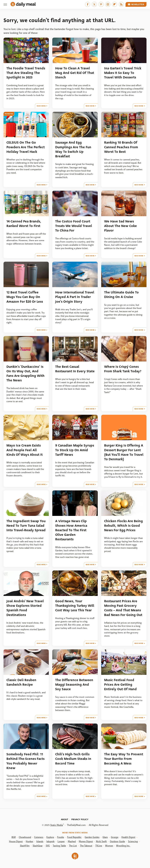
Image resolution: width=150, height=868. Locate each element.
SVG (48, 846)
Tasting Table (59, 846)
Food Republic (74, 837)
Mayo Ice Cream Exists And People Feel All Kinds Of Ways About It (25, 450)
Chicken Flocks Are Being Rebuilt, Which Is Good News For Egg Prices (123, 526)
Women (109, 846)
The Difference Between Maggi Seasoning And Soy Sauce (74, 685)
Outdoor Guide (117, 841)
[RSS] (121, 4)
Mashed (72, 841)
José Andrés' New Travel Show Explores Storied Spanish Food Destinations (25, 608)
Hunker (30, 841)
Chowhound (25, 837)
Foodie (61, 837)
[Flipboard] (115, 4)
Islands (40, 841)
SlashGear (38, 846)
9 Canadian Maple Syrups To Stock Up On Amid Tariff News (75, 450)
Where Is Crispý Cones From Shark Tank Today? (123, 369)
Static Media (57, 825)
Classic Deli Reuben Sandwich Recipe (21, 682)
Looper (61, 841)
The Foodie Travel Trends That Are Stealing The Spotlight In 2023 (26, 73)
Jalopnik (50, 841)
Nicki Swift (101, 841)
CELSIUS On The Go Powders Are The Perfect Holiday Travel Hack (26, 147)
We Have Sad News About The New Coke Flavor (120, 226)
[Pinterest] (101, 4)
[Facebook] (88, 4)
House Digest (16, 841)
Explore (50, 837)
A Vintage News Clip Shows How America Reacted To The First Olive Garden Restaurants (71, 530)
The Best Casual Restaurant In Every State (75, 369)
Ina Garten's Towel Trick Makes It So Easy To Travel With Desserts (123, 73)
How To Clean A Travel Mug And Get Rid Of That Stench (75, 73)
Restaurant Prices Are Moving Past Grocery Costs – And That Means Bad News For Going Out (123, 608)
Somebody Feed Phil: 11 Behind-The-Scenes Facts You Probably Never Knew (25, 761)
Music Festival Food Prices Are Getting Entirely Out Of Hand (120, 685)
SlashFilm (25, 846)
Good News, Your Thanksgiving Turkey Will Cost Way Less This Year (75, 606)
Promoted (9, 114)
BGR (14, 837)
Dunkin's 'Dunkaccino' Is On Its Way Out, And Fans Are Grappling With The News (25, 374)
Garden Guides (92, 837)
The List (73, 846)
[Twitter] (94, 4)
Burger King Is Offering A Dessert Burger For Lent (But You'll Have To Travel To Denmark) (124, 452)
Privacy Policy (80, 819)
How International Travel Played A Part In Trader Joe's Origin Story (75, 297)
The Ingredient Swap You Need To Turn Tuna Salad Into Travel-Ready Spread (26, 526)
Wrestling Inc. (123, 846)
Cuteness (39, 837)
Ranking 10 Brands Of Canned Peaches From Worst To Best (121, 147)
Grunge (115, 837)
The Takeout (86, 846)
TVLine (99, 846)
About (65, 819)
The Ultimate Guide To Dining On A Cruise (121, 295)
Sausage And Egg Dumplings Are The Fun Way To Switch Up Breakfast (73, 149)
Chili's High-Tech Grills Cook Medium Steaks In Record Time (73, 759)
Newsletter (136, 4)
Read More (41, 106)
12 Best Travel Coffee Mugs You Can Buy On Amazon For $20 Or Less (25, 297)
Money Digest (86, 841)
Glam (105, 837)
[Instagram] (108, 4)
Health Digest (128, 837)
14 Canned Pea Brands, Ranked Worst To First (24, 224)
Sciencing (133, 841)
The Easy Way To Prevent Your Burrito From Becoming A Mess (124, 759)
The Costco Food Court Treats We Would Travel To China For (74, 226)
